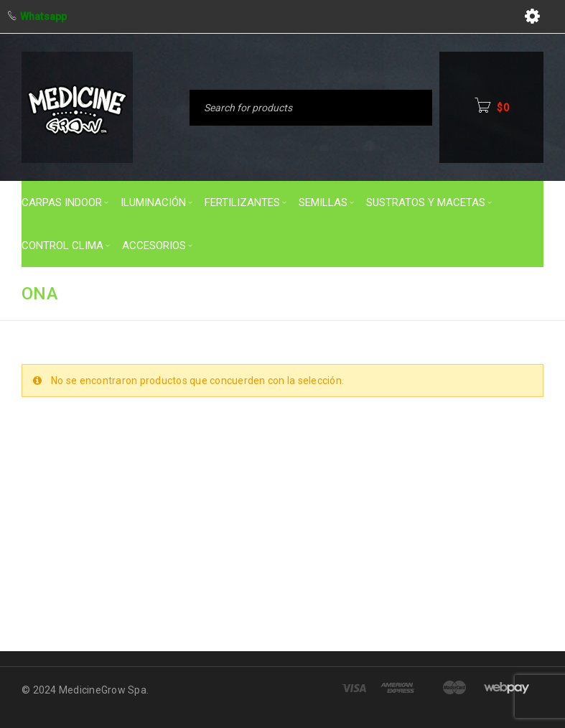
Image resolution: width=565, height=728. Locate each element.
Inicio (343, 293)
